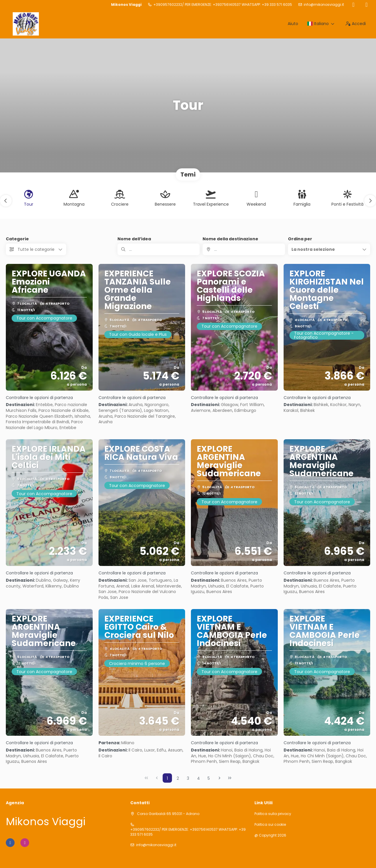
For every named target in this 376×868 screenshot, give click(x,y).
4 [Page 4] (198, 778)
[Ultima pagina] (230, 778)
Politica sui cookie (270, 825)
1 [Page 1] (167, 778)
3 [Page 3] (188, 778)
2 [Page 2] (178, 778)
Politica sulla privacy (273, 814)
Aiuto (293, 24)
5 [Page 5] (209, 778)
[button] (6, 201)
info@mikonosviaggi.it (324, 5)
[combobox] (244, 249)
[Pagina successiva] (219, 778)
